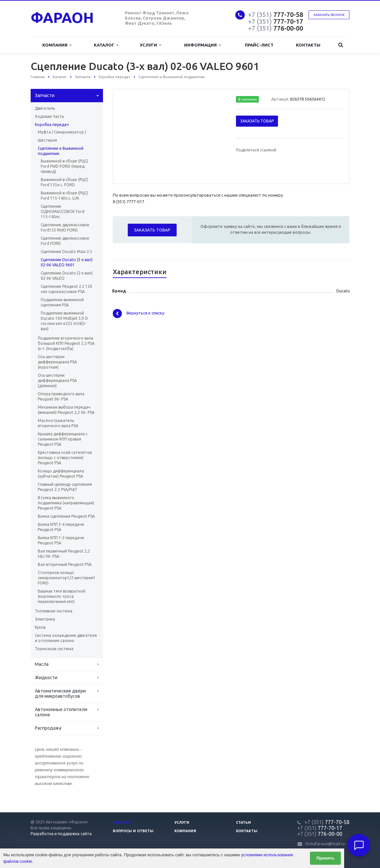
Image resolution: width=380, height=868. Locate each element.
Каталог (106, 45)
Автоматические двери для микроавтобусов (60, 693)
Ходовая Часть (49, 116)
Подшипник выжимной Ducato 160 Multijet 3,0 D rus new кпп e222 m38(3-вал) (64, 321)
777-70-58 (276, 14)
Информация (202, 45)
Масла (42, 664)
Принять (325, 858)
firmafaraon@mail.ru (325, 844)
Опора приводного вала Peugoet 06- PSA (61, 396)
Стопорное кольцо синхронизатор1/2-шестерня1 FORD (67, 578)
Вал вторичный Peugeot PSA (65, 564)
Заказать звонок (329, 15)
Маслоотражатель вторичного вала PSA (58, 423)
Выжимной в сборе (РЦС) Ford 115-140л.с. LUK (64, 196)
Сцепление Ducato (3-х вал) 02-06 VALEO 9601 (67, 262)
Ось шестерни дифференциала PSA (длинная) (57, 380)
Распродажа (48, 728)
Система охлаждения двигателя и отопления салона (66, 638)
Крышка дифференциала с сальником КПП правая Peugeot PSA (63, 439)
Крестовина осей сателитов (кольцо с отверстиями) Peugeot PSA (65, 458)
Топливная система (54, 611)
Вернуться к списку (139, 314)
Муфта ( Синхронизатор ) (62, 132)
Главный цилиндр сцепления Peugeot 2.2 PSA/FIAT (65, 487)
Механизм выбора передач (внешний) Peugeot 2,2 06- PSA (66, 410)
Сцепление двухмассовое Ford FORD (65, 241)
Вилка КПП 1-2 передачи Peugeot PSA (61, 540)
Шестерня (47, 140)
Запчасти (45, 95)
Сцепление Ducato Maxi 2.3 (66, 252)
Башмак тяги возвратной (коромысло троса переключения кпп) (62, 596)
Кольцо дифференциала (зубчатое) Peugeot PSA (61, 474)
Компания (57, 45)
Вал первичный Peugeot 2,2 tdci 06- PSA (64, 554)
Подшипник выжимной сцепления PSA (62, 302)
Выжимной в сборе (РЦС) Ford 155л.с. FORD (64, 182)
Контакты (308, 45)
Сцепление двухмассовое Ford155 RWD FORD (65, 227)
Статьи (243, 822)
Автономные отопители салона (61, 712)
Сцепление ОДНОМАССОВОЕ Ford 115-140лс (63, 211)
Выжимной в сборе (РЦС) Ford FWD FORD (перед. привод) (64, 166)
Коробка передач (52, 125)
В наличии (248, 99)
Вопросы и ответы (133, 831)
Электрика (45, 619)
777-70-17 (276, 21)
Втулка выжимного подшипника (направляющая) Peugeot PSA (66, 503)
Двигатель (45, 108)
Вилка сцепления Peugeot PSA (66, 516)
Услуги (150, 45)
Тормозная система (54, 649)
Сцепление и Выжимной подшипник (61, 151)
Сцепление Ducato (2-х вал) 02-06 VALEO (67, 276)
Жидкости (46, 678)
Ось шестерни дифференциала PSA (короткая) (57, 362)
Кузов (40, 627)
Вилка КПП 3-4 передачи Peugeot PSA (61, 527)
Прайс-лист (259, 45)
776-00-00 (276, 28)
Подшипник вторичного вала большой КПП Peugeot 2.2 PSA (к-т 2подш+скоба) (66, 343)
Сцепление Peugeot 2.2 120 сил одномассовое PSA (66, 289)
